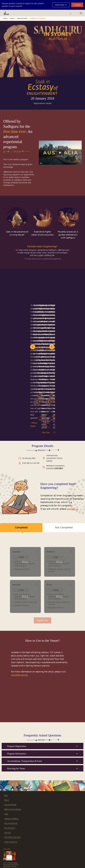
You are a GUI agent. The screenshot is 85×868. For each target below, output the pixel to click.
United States (61, 5)
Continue (77, 5)
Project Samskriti (11, 784)
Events (12, 18)
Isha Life (7, 775)
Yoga (6, 756)
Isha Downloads (10, 747)
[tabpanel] (42, 498)
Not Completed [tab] (64, 419)
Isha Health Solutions (12, 779)
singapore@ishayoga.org (26, 847)
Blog (6, 737)
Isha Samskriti (10, 770)
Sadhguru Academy (11, 761)
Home (5, 18)
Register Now (42, 562)
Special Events (22, 18)
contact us (73, 400)
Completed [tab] (21, 420)
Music (7, 742)
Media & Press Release (13, 751)
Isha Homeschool (11, 765)
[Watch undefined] (60, 153)
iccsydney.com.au (19, 617)
